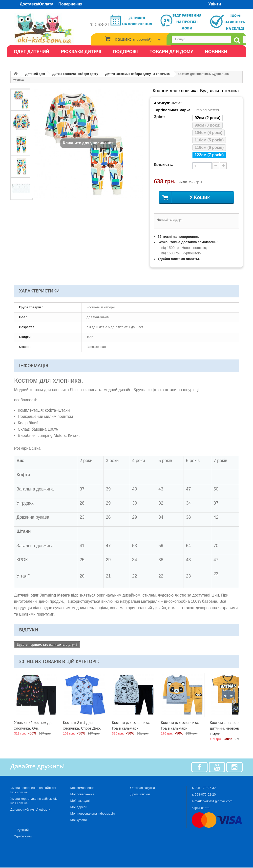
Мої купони (79, 820)
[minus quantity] (216, 166)
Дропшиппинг (140, 795)
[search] (237, 40)
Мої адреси (79, 808)
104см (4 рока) (209, 133)
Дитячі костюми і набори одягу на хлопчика (137, 74)
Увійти (215, 4)
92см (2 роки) (208, 118)
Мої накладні (80, 801)
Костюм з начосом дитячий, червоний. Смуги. (226, 729)
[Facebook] (199, 767)
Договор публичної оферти (30, 810)
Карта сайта (201, 808)
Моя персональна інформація (93, 814)
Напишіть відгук (169, 220)
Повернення (71, 4)
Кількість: (164, 165)
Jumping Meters (206, 110)
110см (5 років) (209, 140)
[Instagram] (234, 767)
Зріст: (160, 117)
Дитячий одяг (35, 74)
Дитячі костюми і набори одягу (75, 74)
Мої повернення (82, 795)
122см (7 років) (209, 155)
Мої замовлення (83, 788)
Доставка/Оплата (37, 4)
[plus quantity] (223, 166)
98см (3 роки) (208, 125)
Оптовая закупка (143, 788)
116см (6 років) (209, 147)
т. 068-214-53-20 (109, 24)
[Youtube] (217, 767)
